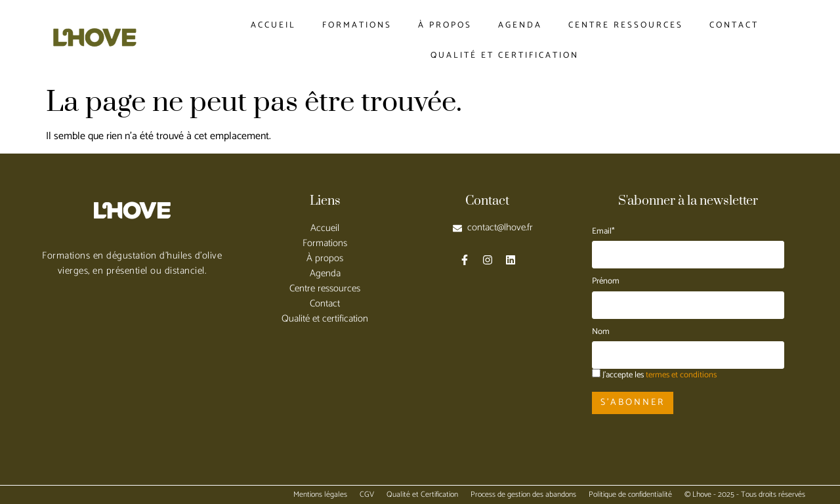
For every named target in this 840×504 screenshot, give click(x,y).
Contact (734, 25)
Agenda (520, 25)
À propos (445, 25)
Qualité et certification (505, 55)
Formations (357, 25)
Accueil (273, 25)
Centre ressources (626, 25)
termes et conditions (681, 375)
